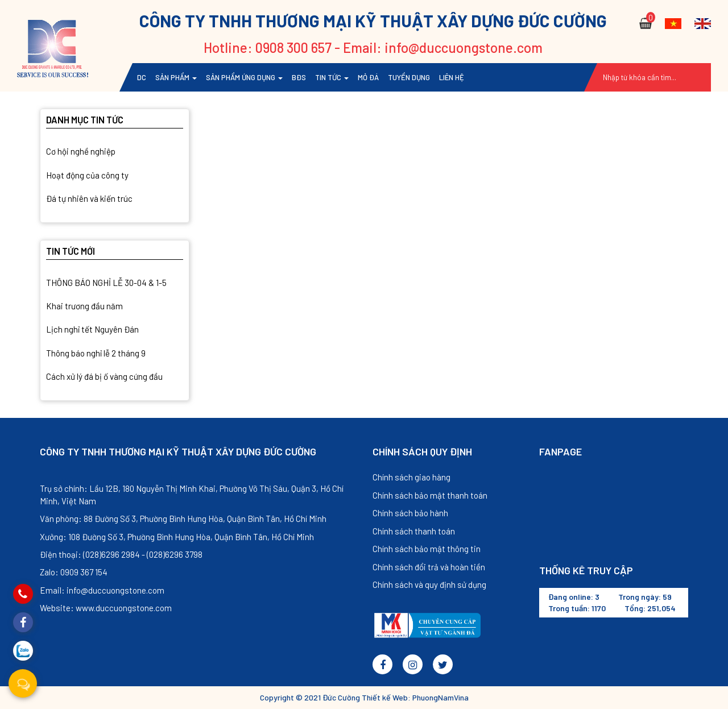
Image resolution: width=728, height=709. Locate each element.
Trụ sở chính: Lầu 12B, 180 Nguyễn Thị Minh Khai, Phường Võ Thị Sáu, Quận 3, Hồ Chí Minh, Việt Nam (192, 494)
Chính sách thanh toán (414, 531)
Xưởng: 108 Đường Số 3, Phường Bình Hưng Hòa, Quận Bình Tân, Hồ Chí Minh (177, 537)
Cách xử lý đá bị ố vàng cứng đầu (104, 376)
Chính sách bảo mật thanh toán (430, 495)
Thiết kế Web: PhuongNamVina (415, 697)
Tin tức (332, 77)
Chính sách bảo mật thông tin (427, 549)
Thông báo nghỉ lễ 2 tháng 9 (96, 353)
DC (142, 77)
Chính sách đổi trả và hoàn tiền (429, 567)
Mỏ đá (368, 77)
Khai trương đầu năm (84, 306)
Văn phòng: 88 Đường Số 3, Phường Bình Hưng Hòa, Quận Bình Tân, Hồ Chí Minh (183, 519)
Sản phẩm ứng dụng (244, 77)
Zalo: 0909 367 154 (74, 572)
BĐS (299, 77)
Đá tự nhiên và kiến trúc (89, 198)
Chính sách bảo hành (410, 513)
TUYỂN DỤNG (409, 77)
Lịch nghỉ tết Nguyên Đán (92, 329)
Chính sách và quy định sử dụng (429, 584)
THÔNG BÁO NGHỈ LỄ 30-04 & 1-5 (106, 283)
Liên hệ (452, 77)
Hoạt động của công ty (87, 175)
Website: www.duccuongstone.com (106, 608)
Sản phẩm (176, 77)
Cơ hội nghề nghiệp (81, 151)
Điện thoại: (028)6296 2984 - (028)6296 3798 (121, 554)
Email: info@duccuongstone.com (102, 590)
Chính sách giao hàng (411, 477)
